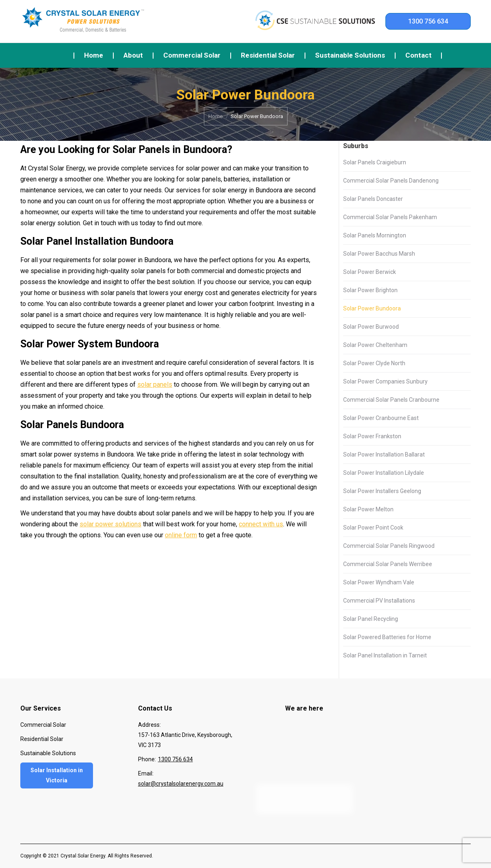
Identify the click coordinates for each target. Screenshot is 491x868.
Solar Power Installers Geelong (382, 491)
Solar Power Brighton (370, 290)
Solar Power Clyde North (374, 363)
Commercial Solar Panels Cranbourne (391, 400)
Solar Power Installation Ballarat (384, 454)
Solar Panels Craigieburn (375, 162)
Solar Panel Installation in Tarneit (385, 655)
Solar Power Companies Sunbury (385, 381)
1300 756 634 (428, 21)
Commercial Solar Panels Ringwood (389, 546)
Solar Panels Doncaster (373, 199)
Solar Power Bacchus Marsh (379, 254)
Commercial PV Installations (379, 601)
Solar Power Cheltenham (375, 345)
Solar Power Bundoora (372, 308)
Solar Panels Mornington (375, 235)
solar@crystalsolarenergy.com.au (181, 784)
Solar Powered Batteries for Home (387, 637)
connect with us (261, 524)
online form (181, 535)
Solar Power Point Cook (373, 528)
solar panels (155, 384)
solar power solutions (110, 524)
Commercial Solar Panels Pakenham (390, 217)
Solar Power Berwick (370, 272)
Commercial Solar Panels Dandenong (391, 181)
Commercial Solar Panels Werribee (388, 564)
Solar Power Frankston (372, 436)
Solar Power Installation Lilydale (384, 473)
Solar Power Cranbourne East (381, 418)
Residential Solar (42, 739)
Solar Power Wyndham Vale (379, 582)
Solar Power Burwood (371, 327)
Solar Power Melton (368, 509)
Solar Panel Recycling (371, 619)
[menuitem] (94, 55)
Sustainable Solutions (48, 753)
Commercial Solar (43, 725)
